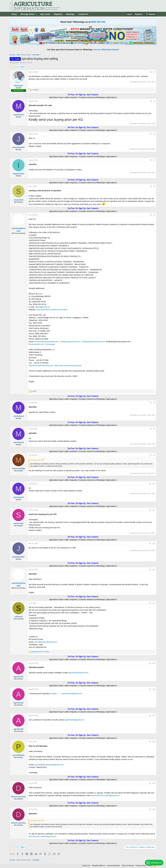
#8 (154, 429)
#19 (154, 783)
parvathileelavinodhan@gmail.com (49, 765)
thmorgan (15, 63)
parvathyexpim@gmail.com (46, 642)
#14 (154, 603)
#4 (154, 160)
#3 (154, 134)
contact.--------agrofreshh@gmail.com (66, 693)
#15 (154, 663)
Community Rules (113, 866)
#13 (154, 570)
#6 (154, 215)
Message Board (28, 14)
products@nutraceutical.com (46, 342)
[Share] (151, 72)
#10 (154, 484)
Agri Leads (45, 14)
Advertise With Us (98, 866)
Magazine (58, 14)
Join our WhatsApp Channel (106, 50)
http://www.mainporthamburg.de (68, 365)
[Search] (151, 14)
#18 (154, 742)
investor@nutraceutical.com (93, 342)
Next (22, 67)
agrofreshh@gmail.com (79, 673)
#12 (154, 543)
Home (14, 14)
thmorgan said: (36, 460)
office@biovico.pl (42, 307)
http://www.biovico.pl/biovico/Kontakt (52, 310)
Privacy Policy (141, 866)
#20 (154, 809)
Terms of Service (128, 866)
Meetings (70, 14)
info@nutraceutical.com (70, 342)
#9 (154, 455)
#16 (154, 689)
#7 (154, 403)
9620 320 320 (98, 22)
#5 (154, 186)
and (41, 652)
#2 (154, 101)
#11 (154, 510)
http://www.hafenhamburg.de (41, 365)
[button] (37, 14)
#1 (154, 72)
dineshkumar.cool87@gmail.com (106, 795)
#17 (154, 715)
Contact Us (83, 14)
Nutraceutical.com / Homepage (42, 344)
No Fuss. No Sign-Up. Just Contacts (83, 95)
